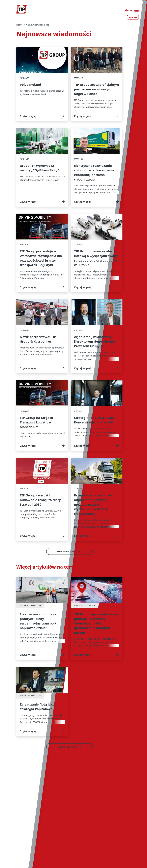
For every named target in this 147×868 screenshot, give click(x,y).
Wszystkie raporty (69, 747)
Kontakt (133, 17)
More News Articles (69, 551)
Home (19, 25)
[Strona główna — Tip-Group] (22, 9)
